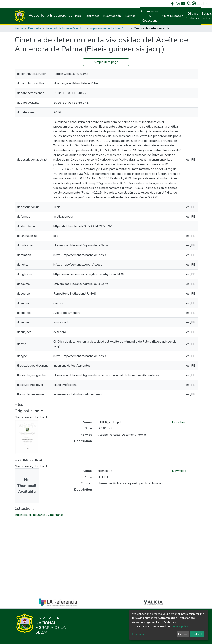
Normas (130, 16)
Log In (201, 4)
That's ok (197, 634)
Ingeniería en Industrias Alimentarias (109, 28)
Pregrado (34, 28)
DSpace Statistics (193, 16)
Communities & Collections (150, 16)
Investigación (112, 16)
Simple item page (106, 62)
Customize (138, 634)
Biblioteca (92, 16)
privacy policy (180, 626)
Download (179, 422)
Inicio (78, 16)
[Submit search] (189, 4)
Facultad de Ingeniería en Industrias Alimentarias (65, 28)
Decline (183, 634)
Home (19, 28)
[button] (194, 4)
